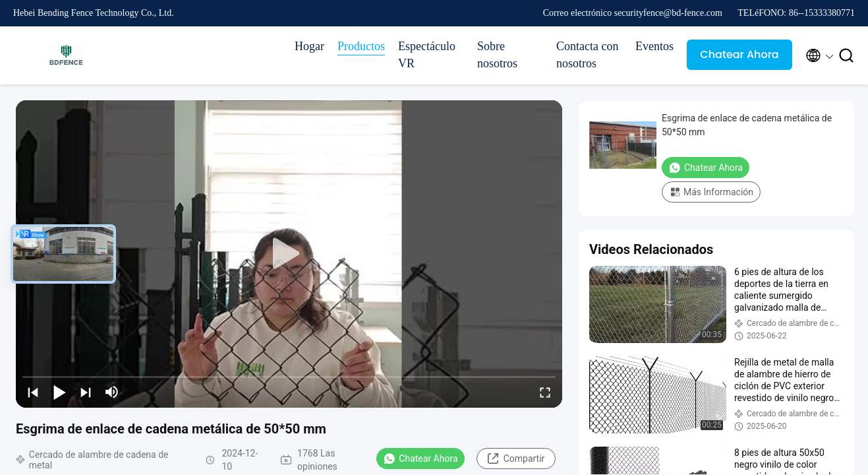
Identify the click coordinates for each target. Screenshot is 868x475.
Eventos (654, 46)
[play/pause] (59, 392)
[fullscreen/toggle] (545, 392)
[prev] (33, 392)
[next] (86, 392)
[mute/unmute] (112, 392)
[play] (289, 254)
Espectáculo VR (427, 55)
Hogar (309, 46)
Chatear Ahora (739, 54)
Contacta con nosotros (587, 55)
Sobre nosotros (497, 55)
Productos (361, 46)
